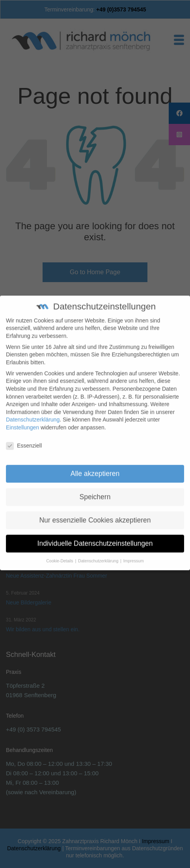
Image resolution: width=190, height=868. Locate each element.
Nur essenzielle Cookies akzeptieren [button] (95, 513)
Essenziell (24, 439)
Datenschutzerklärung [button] (99, 554)
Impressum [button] (134, 554)
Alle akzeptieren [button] (95, 467)
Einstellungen (22, 421)
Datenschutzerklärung (33, 413)
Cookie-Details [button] (60, 554)
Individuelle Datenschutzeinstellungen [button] (95, 536)
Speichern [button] (95, 490)
